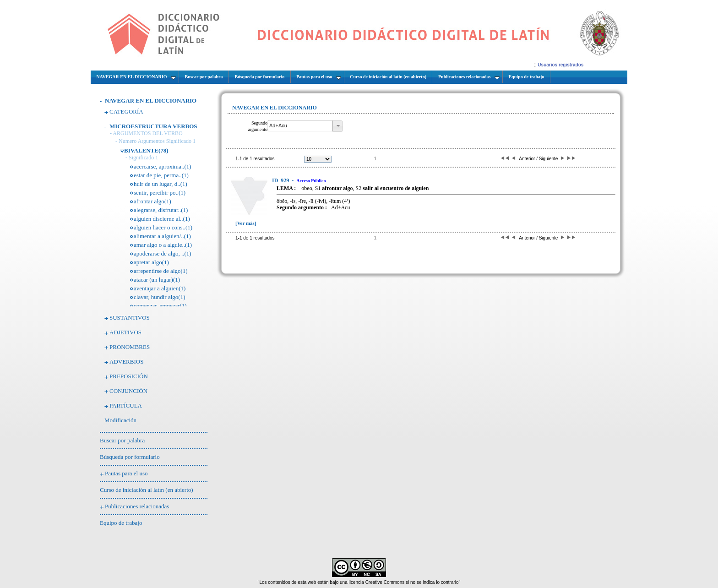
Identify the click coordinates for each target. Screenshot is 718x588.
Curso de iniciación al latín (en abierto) (147, 490)
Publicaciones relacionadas (137, 506)
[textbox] (300, 126)
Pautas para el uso (126, 473)
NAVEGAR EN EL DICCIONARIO (151, 101)
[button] (338, 126)
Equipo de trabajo (121, 523)
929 (281, 180)
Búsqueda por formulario (130, 457)
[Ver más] (246, 223)
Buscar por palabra (122, 440)
